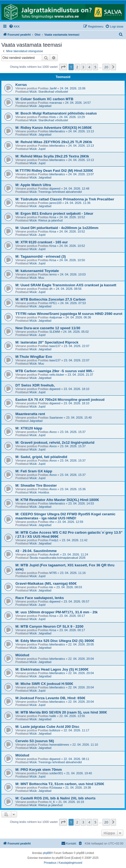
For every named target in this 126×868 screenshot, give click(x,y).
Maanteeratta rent (30, 414)
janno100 (55, 203)
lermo (53, 274)
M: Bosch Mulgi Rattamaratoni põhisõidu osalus (56, 113)
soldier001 (56, 773)
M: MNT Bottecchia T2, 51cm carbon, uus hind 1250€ (60, 784)
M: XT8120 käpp (29, 428)
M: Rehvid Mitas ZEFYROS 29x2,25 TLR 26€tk (54, 142)
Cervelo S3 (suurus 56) (35, 741)
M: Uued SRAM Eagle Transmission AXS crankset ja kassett (66, 285)
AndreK (54, 554)
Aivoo (53, 432)
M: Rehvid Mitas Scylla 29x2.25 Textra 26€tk (52, 156)
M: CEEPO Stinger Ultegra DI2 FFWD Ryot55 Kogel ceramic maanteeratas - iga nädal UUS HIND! (65, 516)
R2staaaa (56, 788)
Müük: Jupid (37, 149)
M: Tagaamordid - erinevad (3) (41, 256)
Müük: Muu (37, 278)
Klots (53, 117)
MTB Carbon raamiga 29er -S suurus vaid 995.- (55, 371)
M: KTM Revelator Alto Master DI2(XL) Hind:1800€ (57, 500)
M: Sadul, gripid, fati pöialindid (41, 457)
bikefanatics (57, 131)
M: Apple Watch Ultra (33, 185)
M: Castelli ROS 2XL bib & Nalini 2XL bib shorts (55, 798)
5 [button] (95, 67)
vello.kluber (57, 375)
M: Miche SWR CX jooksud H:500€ (44, 684)
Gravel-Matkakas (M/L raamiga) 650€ (46, 583)
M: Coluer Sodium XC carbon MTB (44, 99)
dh (51, 289)
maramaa (56, 103)
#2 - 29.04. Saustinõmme (36, 551)
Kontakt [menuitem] (69, 843)
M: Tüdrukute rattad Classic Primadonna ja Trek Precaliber (65, 199)
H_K (52, 802)
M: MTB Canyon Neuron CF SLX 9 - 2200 (49, 626)
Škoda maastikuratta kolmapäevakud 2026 (57, 558)
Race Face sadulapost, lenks (40, 598)
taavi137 (55, 346)
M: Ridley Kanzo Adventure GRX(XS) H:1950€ (54, 128)
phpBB (47, 853)
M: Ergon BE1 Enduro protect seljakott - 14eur (54, 213)
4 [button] (89, 67)
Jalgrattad (36, 421)
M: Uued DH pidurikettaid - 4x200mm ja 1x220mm (57, 228)
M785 (53, 573)
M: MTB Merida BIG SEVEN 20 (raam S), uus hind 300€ (61, 712)
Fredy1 (54, 540)
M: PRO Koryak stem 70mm (39, 770)
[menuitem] (14, 26)
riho (52, 522)
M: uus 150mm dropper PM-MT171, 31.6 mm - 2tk (57, 612)
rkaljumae (56, 317)
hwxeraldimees (59, 745)
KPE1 (53, 303)
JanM (53, 88)
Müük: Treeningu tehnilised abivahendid (56, 192)
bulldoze (55, 730)
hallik (53, 716)
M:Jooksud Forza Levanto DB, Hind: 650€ (50, 698)
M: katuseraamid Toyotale (37, 271)
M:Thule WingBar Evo (34, 357)
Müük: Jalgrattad (40, 106)
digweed (55, 189)
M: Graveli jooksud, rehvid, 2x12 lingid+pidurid (55, 443)
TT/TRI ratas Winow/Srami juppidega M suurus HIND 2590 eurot (69, 314)
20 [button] (106, 67)
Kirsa (53, 217)
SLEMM (55, 332)
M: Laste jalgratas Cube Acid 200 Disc (47, 727)
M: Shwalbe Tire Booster (36, 485)
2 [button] (77, 67)
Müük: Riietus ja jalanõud (46, 220)
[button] (63, 67)
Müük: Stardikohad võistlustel (49, 92)
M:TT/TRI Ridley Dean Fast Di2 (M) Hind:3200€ (54, 171)
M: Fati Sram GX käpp (34, 471)
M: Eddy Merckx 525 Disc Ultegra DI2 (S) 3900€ (55, 641)
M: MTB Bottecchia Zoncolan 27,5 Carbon (50, 299)
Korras (21, 85)
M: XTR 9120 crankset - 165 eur (42, 242)
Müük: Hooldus (39, 492)
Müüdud (22, 655)
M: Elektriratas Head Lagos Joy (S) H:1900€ (52, 669)
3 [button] (83, 67)
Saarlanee (56, 418)
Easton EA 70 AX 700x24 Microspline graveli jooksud (60, 400)
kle (51, 587)
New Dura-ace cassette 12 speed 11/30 (48, 328)
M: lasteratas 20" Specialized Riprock (47, 342)
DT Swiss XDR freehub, (35, 385)
